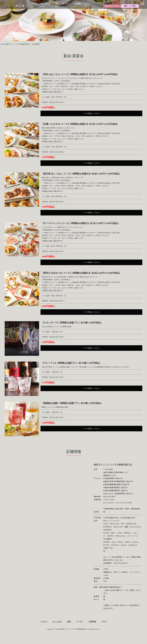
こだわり (44, 619)
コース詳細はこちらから (91, 122)
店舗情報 (92, 619)
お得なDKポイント (121, 2)
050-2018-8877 (112, 6)
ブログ (104, 619)
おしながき (57, 619)
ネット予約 (130, 6)
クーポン (80, 619)
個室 (69, 619)
